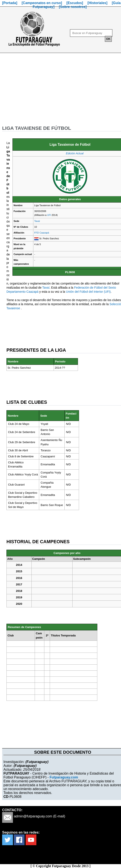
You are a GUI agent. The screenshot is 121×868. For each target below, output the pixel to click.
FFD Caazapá (42, 233)
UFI (49, 215)
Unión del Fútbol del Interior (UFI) (88, 292)
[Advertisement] (61, 91)
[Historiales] (97, 3)
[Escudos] (75, 3)
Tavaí (37, 221)
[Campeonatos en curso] (42, 3)
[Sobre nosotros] (73, 7)
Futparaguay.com (64, 777)
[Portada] (10, 3)
